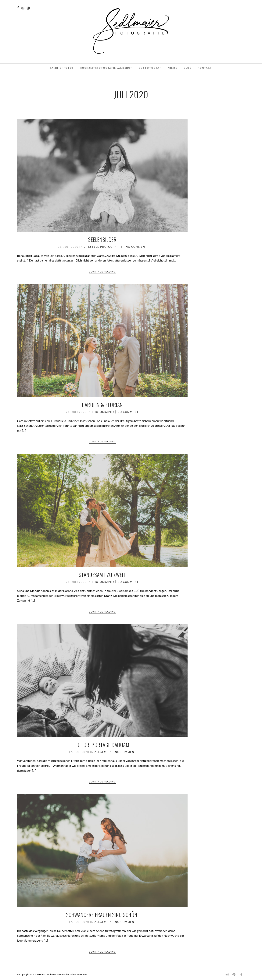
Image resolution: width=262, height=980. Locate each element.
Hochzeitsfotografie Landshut (106, 68)
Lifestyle (92, 247)
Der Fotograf (150, 68)
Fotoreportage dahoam (102, 745)
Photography (111, 247)
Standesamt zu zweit (102, 575)
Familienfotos (62, 68)
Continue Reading (102, 272)
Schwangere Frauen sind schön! (102, 915)
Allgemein (103, 752)
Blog (188, 68)
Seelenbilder (102, 239)
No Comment (136, 247)
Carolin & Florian (102, 405)
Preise (172, 68)
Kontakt (205, 68)
